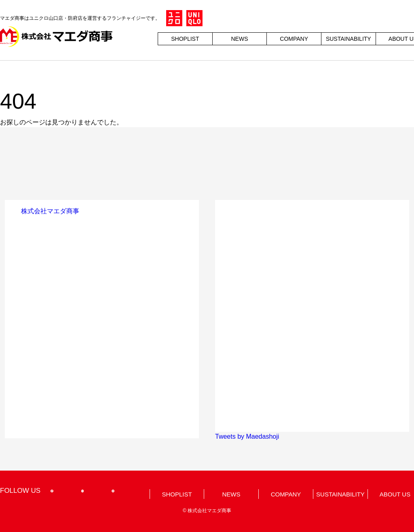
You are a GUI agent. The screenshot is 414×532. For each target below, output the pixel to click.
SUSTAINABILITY (349, 39)
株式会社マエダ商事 (50, 211)
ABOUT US (395, 494)
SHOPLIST (185, 39)
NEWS (239, 39)
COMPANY (294, 39)
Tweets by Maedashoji (247, 436)
